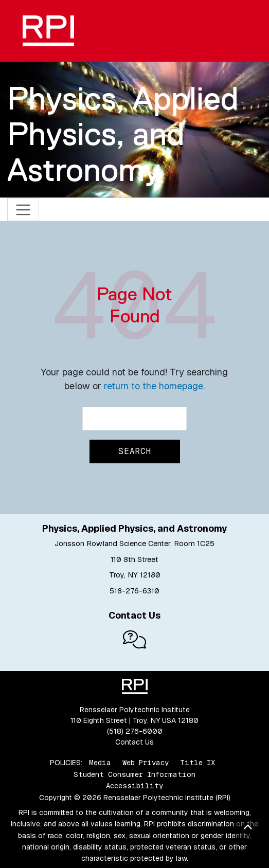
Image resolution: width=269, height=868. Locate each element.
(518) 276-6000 (135, 731)
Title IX (198, 763)
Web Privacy (146, 763)
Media (100, 763)
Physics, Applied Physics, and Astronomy (123, 134)
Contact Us (134, 742)
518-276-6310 (134, 591)
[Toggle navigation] (23, 210)
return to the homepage (154, 386)
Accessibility (134, 786)
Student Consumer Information (134, 774)
